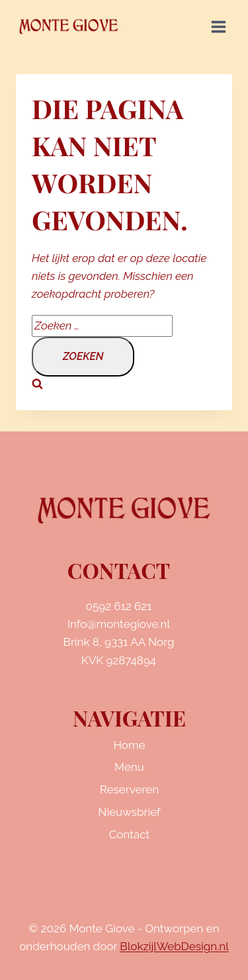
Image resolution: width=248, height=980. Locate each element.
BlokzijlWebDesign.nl (174, 946)
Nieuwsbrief (129, 812)
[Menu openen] (218, 26)
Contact (130, 834)
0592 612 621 (119, 606)
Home (129, 745)
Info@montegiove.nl (119, 624)
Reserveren (129, 789)
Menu (129, 767)
